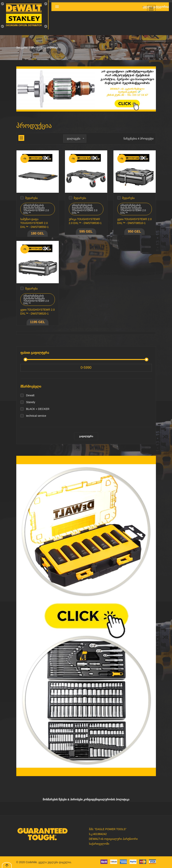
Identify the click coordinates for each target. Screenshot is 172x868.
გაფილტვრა (86, 436)
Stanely (31, 402)
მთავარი (22, 48)
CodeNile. (32, 862)
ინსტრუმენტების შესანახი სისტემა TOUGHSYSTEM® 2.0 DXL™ (36, 209)
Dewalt (30, 395)
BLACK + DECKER (38, 409)
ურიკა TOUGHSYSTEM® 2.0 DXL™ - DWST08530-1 (85, 221)
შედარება (31, 198)
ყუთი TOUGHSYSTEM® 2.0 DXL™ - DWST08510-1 (134, 221)
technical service (36, 416)
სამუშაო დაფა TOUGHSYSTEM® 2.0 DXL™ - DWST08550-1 (35, 223)
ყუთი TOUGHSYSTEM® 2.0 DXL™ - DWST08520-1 (38, 312)
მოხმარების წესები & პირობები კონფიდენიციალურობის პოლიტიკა (86, 799)
